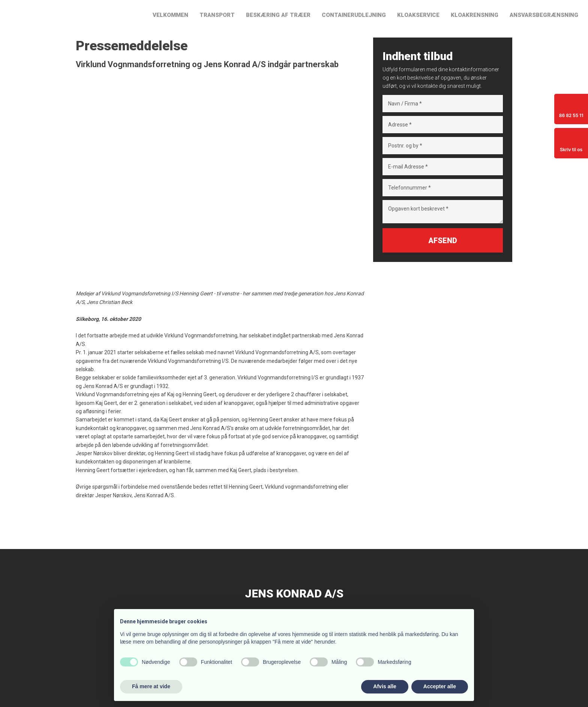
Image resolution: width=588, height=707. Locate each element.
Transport (217, 15)
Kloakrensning (475, 15)
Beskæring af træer (278, 15)
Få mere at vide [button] (151, 686)
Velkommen (170, 15)
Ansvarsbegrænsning (544, 15)
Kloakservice (418, 15)
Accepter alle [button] (440, 686)
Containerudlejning (354, 15)
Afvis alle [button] (385, 686)
